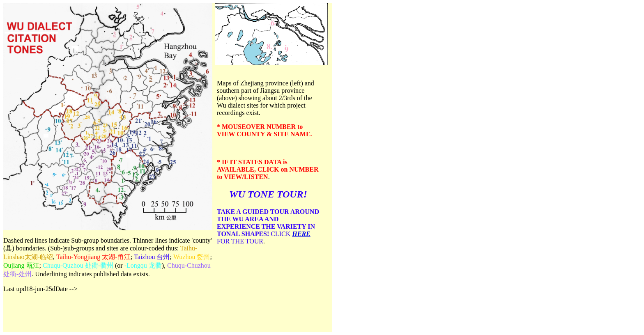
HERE (301, 234)
